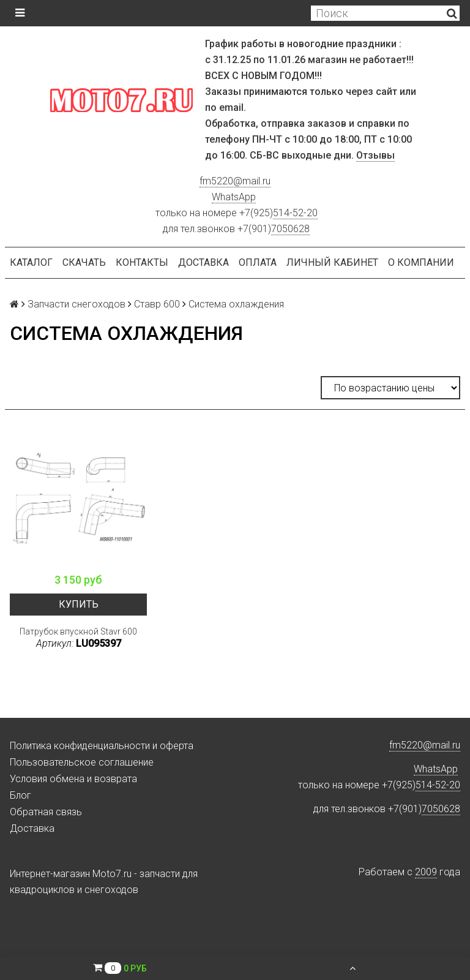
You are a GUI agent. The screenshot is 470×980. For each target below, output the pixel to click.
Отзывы (375, 155)
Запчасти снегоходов (76, 304)
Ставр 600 (157, 304)
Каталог (31, 262)
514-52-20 (295, 213)
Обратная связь (46, 812)
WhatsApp (234, 197)
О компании (421, 262)
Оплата (258, 262)
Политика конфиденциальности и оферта (102, 746)
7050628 (290, 229)
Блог (21, 795)
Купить (79, 604)
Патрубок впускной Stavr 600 (78, 631)
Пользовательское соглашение (82, 762)
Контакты (142, 262)
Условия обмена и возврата (73, 779)
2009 (426, 872)
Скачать (84, 262)
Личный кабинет (332, 262)
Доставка (203, 262)
